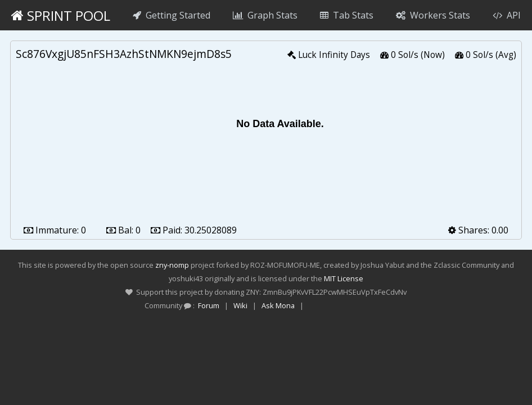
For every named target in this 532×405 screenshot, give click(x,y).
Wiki (240, 305)
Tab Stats (347, 15)
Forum (209, 305)
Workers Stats (433, 15)
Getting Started (172, 15)
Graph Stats (265, 15)
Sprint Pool (61, 15)
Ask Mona (278, 305)
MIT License (344, 278)
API (507, 15)
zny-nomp (172, 265)
